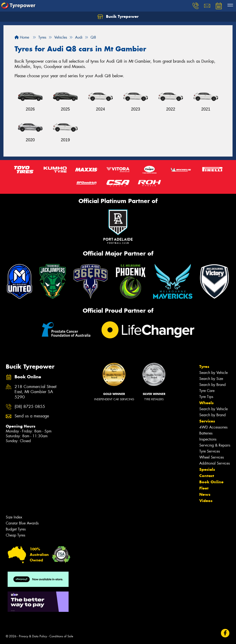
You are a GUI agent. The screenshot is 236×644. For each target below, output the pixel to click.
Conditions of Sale (61, 636)
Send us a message (32, 416)
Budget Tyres (16, 529)
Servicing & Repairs (215, 445)
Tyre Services (210, 451)
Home (22, 37)
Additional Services (215, 463)
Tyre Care (207, 391)
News (205, 494)
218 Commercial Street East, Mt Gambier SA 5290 (35, 392)
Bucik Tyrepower (118, 17)
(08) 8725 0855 (30, 407)
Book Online (211, 482)
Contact (207, 476)
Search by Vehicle (213, 373)
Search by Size (211, 379)
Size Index (14, 517)
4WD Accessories (213, 427)
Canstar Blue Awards (22, 523)
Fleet (204, 488)
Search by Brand (212, 385)
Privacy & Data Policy (33, 636)
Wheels (206, 403)
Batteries (206, 433)
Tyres (204, 367)
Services (207, 421)
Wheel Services (212, 457)
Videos (206, 501)
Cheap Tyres (15, 535)
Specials (207, 469)
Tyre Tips (206, 397)
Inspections (208, 439)
